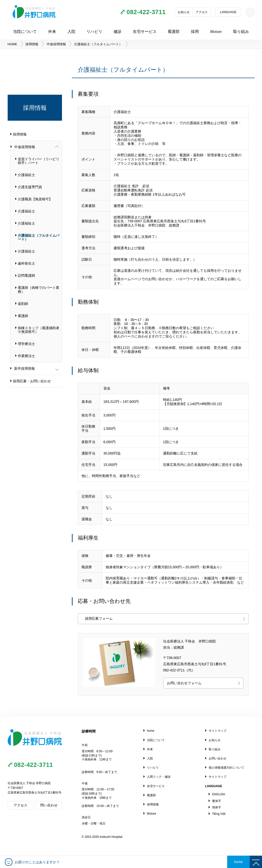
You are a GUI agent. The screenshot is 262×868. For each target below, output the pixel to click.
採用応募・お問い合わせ (32, 381)
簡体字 (217, 807)
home (151, 731)
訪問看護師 (26, 275)
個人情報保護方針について (226, 768)
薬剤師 (23, 304)
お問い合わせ (218, 758)
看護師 (23, 316)
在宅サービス (145, 32)
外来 (52, 32)
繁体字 (217, 801)
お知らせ (184, 12)
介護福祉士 (26, 175)
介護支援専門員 (30, 187)
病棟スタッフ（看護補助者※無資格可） (39, 330)
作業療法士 (26, 356)
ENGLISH (219, 794)
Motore (216, 32)
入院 (71, 32)
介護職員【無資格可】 (35, 199)
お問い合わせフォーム (184, 683)
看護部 (174, 32)
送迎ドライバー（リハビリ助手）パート (39, 161)
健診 (118, 32)
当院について (25, 32)
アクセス (202, 12)
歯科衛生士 (26, 263)
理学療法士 (26, 344)
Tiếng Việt (219, 814)
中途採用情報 (56, 44)
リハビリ (94, 32)
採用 (195, 32)
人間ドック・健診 (159, 777)
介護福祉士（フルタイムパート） (39, 237)
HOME (12, 44)
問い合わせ (49, 805)
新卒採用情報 (24, 368)
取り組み (241, 32)
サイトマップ (218, 731)
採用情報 (32, 44)
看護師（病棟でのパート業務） (39, 289)
